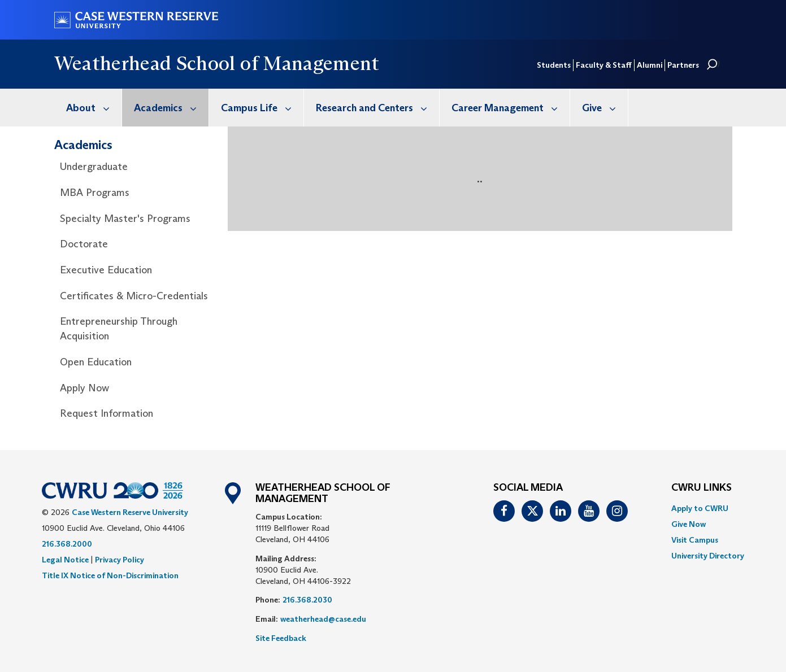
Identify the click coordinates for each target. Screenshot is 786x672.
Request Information (107, 413)
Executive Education (106, 270)
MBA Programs (95, 193)
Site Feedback (281, 638)
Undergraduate (94, 167)
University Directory (708, 556)
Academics (171, 108)
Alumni (650, 65)
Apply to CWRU (700, 508)
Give (605, 108)
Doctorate (84, 244)
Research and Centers (377, 108)
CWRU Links (702, 488)
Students (554, 65)
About (94, 108)
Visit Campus (695, 540)
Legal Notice (65, 560)
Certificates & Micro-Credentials (134, 296)
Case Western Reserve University (130, 512)
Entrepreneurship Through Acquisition (119, 329)
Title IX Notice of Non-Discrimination (110, 575)
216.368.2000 (67, 544)
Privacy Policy (120, 560)
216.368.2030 (307, 600)
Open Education (96, 362)
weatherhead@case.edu (323, 619)
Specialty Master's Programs (125, 219)
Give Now (689, 524)
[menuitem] (88, 108)
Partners (683, 65)
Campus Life (262, 108)
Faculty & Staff (604, 65)
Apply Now (84, 388)
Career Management (511, 108)
